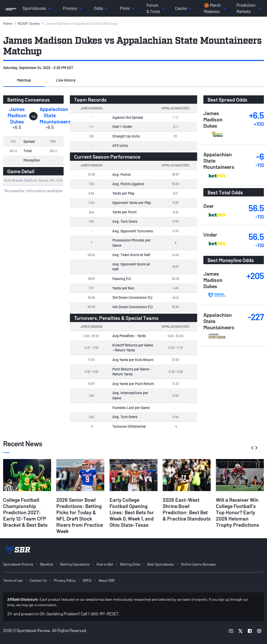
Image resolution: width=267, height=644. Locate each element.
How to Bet (105, 564)
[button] (24, 80)
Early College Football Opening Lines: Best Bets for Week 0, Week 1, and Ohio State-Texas (132, 512)
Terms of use (13, 580)
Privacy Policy (65, 580)
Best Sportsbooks (161, 564)
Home (8, 23)
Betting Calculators (75, 564)
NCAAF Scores (29, 23)
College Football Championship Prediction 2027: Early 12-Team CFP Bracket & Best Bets (25, 512)
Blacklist (47, 564)
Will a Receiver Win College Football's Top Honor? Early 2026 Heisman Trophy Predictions (238, 512)
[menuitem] (21, 564)
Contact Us (38, 580)
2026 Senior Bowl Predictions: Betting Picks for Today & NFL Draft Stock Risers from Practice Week (80, 515)
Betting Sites (130, 564)
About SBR (107, 580)
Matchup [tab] (24, 80)
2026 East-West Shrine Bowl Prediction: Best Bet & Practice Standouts (187, 509)
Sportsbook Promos (18, 564)
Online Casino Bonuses (198, 564)
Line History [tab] (66, 80)
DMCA (87, 580)
